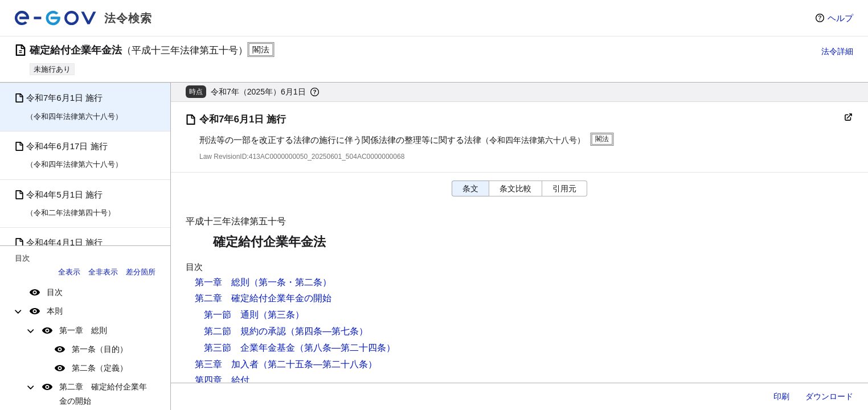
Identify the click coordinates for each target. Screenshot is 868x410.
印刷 (781, 396)
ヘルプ (840, 18)
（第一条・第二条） (290, 282)
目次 (55, 292)
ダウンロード (829, 396)
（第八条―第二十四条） (345, 348)
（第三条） (281, 315)
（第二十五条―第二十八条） (318, 364)
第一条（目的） (100, 349)
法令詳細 (837, 51)
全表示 (69, 272)
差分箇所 (141, 272)
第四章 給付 (222, 380)
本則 (55, 311)
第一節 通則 (231, 315)
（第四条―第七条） (327, 331)
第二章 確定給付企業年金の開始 (103, 394)
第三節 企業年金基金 (249, 348)
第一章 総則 (83, 330)
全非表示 (103, 272)
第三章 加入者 (227, 364)
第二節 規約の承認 (245, 331)
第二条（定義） (100, 368)
